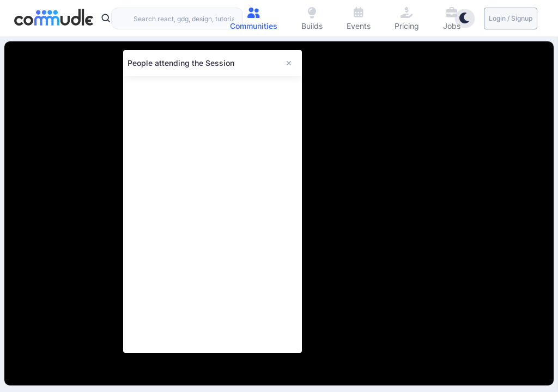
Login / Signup (511, 18)
